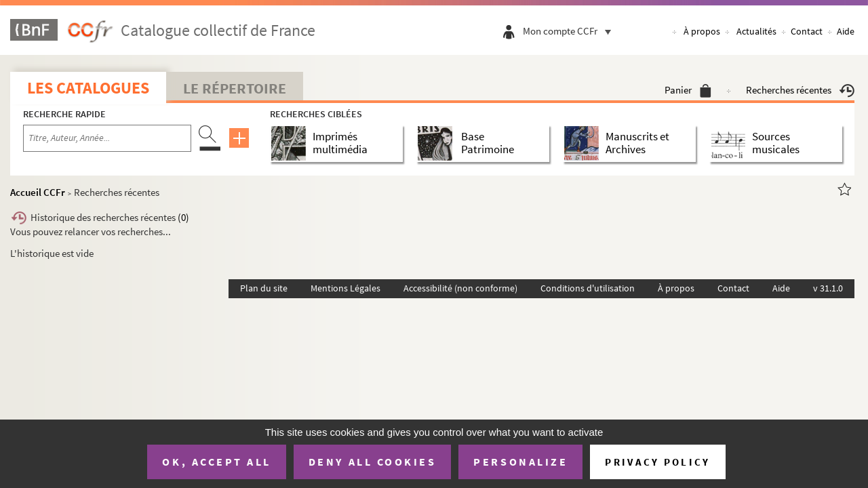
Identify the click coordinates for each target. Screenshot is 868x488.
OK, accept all (216, 462)
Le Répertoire (235, 88)
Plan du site (264, 288)
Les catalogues (88, 88)
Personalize (520, 462)
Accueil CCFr (38, 192)
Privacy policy (657, 462)
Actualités (756, 31)
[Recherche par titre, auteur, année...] (107, 138)
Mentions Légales (346, 288)
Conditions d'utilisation (588, 288)
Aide (846, 31)
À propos (702, 31)
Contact (807, 31)
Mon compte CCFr (570, 31)
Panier (688, 90)
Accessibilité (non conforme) (460, 288)
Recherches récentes (800, 90)
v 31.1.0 (828, 288)
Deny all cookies (372, 462)
